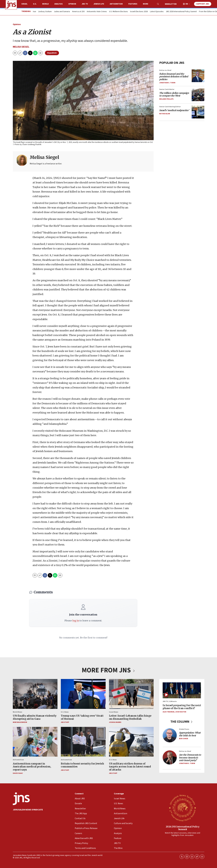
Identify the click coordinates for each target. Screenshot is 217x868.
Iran (35, 12)
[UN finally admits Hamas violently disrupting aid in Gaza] (35, 694)
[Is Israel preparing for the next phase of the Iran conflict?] (182, 690)
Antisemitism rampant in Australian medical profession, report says (32, 767)
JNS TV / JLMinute (170, 701)
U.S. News (65, 712)
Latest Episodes (157, 12)
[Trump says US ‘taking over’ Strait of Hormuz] (83, 694)
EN (187, 4)
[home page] (11, 5)
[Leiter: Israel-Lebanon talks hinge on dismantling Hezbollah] (131, 694)
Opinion (72, 4)
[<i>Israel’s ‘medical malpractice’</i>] (198, 112)
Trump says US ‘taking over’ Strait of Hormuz (82, 717)
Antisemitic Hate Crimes (97, 12)
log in (76, 621)
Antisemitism (116, 4)
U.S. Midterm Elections (118, 12)
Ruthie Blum (165, 114)
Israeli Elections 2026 (139, 12)
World (45, 4)
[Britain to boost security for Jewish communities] (83, 742)
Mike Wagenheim (20, 722)
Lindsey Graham (45, 12)
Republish (52, 53)
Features (133, 4)
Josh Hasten (181, 712)
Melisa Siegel (21, 47)
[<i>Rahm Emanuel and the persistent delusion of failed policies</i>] (198, 76)
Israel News (113, 712)
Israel (24, 4)
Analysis (59, 4)
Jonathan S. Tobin (167, 83)
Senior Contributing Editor (170, 107)
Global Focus (184, 729)
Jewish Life (99, 4)
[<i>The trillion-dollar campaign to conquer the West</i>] (198, 95)
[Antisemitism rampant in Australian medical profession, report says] (35, 742)
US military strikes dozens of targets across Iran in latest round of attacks (130, 767)
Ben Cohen (183, 739)
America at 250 (78, 12)
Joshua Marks (115, 722)
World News (17, 712)
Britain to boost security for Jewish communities (82, 765)
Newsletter (171, 4)
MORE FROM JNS (109, 670)
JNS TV (85, 4)
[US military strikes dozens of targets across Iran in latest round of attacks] (131, 742)
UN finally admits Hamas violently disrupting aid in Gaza (35, 717)
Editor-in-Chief (165, 70)
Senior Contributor (167, 89)
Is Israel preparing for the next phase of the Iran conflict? (182, 707)
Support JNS (203, 4)
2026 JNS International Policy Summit (182, 828)
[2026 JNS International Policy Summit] (182, 808)
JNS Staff (65, 722)
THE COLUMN (182, 722)
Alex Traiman (168, 712)
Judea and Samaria (62, 12)
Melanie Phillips (166, 99)
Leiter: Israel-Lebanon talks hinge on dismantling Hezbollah (130, 717)
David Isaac (18, 773)
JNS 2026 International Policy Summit (181, 12)
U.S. (35, 4)
